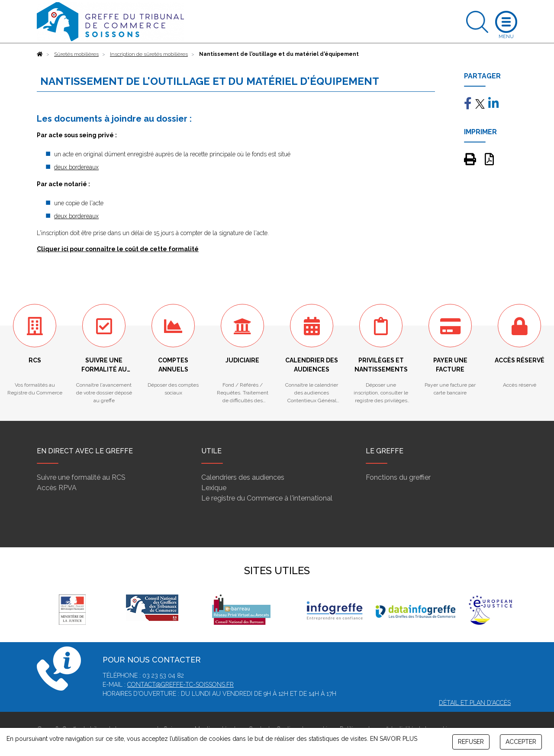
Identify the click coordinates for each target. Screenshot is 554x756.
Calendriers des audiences (243, 477)
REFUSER (471, 742)
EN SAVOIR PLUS (394, 739)
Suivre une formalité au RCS (81, 477)
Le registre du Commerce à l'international (267, 498)
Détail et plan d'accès (475, 703)
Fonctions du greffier (398, 477)
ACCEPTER (521, 742)
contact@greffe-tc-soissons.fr (180, 685)
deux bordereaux (76, 167)
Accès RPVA (57, 488)
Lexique (214, 488)
